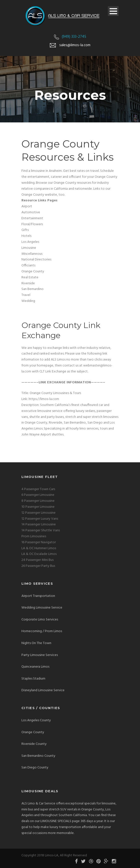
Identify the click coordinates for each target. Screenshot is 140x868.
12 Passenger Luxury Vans (40, 519)
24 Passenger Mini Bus (37, 560)
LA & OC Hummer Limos (39, 548)
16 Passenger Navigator (39, 542)
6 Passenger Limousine (38, 495)
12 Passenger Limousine (38, 513)
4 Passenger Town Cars (38, 489)
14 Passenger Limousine (39, 524)
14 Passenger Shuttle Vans (41, 530)
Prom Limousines (34, 536)
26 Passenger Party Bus (38, 566)
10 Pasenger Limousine (38, 507)
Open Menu (113, 11)
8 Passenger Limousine (38, 501)
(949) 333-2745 (74, 37)
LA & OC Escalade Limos (39, 554)
